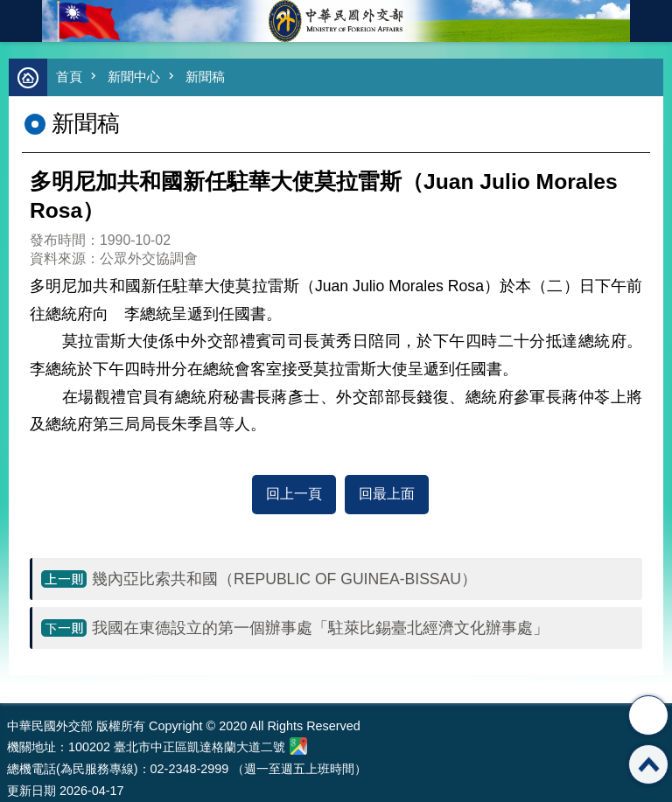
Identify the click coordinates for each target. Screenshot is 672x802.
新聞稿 (205, 77)
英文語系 (651, 21)
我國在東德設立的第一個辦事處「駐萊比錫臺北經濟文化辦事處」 (320, 628)
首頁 (69, 77)
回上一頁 (294, 494)
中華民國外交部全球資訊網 (336, 21)
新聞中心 (134, 77)
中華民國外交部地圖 (298, 746)
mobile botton (21, 21)
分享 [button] (648, 715)
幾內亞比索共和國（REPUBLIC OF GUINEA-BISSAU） (284, 579)
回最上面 (387, 494)
